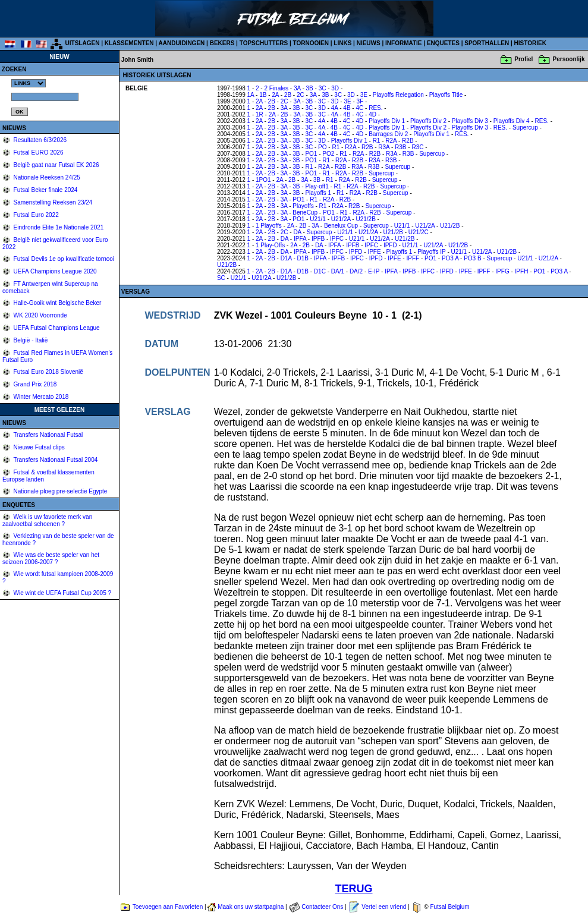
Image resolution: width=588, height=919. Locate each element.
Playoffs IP (431, 252)
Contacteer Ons (322, 907)
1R (260, 114)
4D (372, 114)
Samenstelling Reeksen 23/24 (52, 202)
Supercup (525, 128)
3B (310, 88)
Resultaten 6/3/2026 (39, 140)
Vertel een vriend (384, 907)
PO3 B (472, 258)
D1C (320, 271)
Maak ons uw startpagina (251, 907)
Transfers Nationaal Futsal (48, 435)
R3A (384, 147)
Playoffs (303, 206)
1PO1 (263, 180)
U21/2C (419, 232)
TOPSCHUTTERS (264, 43)
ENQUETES (443, 43)
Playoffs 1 (318, 193)
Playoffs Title (446, 95)
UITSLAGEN (83, 43)
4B (347, 108)
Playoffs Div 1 (387, 121)
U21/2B (365, 219)
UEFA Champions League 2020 (54, 271)
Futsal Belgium (449, 907)
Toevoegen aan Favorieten (168, 907)
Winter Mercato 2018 (40, 397)
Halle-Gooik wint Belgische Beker (57, 303)
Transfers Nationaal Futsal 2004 (55, 460)
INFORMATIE (403, 43)
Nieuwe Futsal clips (38, 447)
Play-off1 (317, 186)
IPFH (522, 271)
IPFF (413, 258)
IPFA (300, 239)
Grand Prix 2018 (34, 384)
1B (263, 95)
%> (29, 83)
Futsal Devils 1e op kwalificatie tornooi (63, 259)
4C (359, 108)
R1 (377, 141)
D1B (303, 258)
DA (297, 232)
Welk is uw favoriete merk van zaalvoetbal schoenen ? (47, 520)
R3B (400, 147)
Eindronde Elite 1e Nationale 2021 (58, 227)
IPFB (318, 239)
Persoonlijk (569, 59)
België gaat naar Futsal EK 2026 (56, 165)
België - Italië (30, 340)
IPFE (374, 252)
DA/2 (356, 271)
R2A (391, 141)
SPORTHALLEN (487, 43)
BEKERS (222, 43)
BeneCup (305, 213)
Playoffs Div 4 (512, 121)
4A (335, 108)
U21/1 (318, 219)
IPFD (390, 245)
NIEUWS (369, 43)
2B (288, 95)
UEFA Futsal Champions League (56, 328)
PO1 (311, 154)
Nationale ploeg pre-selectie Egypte (60, 491)
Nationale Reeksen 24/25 (46, 177)
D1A (286, 258)
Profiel (523, 59)
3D (335, 88)
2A (275, 95)
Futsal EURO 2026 (38, 152)
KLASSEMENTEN (129, 43)
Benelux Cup (341, 226)
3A (297, 88)
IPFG (502, 271)
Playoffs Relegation (398, 95)
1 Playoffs (269, 226)
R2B (408, 141)
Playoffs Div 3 (470, 121)
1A (251, 95)
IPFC (337, 239)
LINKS (342, 43)
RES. (375, 108)
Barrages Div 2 (388, 134)
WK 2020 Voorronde (40, 315)
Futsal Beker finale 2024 (45, 190)
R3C (417, 147)
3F (360, 101)
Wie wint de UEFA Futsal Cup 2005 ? (62, 593)
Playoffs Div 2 (428, 121)
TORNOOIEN (311, 43)
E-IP (374, 271)
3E (364, 95)
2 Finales (276, 88)
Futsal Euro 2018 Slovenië (48, 372)
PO (322, 147)
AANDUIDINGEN (182, 43)
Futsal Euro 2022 (35, 215)
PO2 (328, 154)
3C (323, 88)
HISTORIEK (530, 43)
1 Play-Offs (270, 245)
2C (301, 95)
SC (221, 278)
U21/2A (341, 219)
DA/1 (338, 271)
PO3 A (450, 258)
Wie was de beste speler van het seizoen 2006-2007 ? (51, 558)
